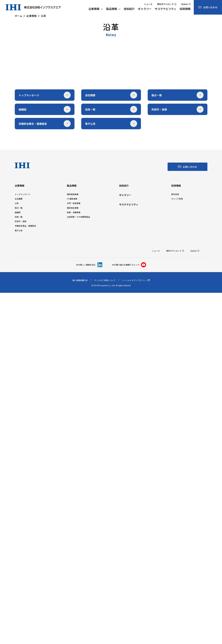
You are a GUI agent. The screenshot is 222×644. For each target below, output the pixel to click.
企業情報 (20, 537)
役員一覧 (19, 568)
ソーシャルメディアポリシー (136, 632)
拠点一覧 (19, 559)
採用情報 (176, 537)
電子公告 (19, 581)
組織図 (18, 564)
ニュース (148, 4)
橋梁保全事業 (73, 559)
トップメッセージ (22, 545)
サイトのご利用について (105, 631)
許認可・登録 (21, 572)
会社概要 (19, 550)
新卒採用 (175, 545)
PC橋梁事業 (72, 550)
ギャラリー (125, 546)
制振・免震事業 (74, 564)
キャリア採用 (177, 550)
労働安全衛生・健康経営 (25, 577)
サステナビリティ (129, 556)
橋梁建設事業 (73, 545)
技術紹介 (124, 537)
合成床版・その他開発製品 (78, 568)
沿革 (17, 554)
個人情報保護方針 (80, 631)
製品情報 (72, 537)
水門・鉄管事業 (74, 554)
